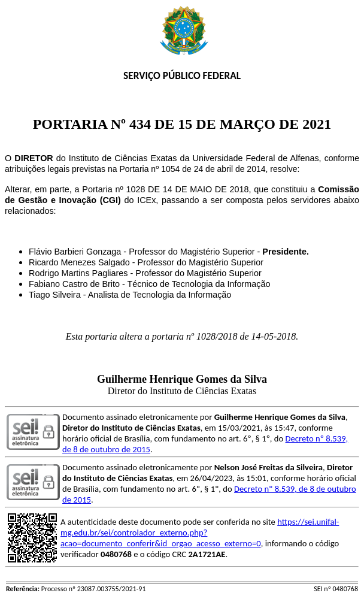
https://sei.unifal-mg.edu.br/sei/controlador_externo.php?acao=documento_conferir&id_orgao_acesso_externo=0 (200, 533)
